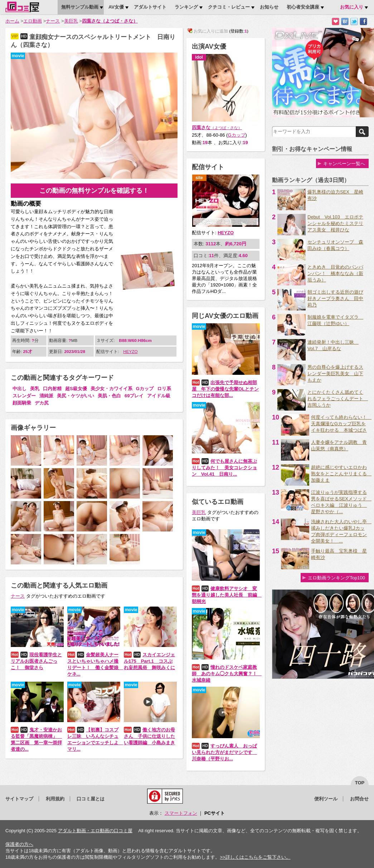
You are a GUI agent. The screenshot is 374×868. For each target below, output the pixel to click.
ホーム (12, 21)
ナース (53, 21)
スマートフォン (181, 813)
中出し (20, 389)
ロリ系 (164, 389)
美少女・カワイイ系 (111, 389)
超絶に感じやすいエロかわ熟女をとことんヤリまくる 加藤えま (341, 474)
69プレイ (134, 396)
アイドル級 (159, 396)
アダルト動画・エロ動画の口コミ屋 (95, 831)
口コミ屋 (22, 7)
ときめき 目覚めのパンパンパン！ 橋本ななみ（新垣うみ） (335, 273)
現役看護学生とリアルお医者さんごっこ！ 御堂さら (36, 661)
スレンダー (24, 396)
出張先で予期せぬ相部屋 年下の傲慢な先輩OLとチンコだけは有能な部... (225, 389)
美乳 (35, 389)
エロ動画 (33, 21)
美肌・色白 (109, 396)
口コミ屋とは (91, 799)
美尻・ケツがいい (76, 396)
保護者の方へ (19, 844)
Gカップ (145, 389)
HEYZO (130, 351)
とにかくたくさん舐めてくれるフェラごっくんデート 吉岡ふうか (338, 399)
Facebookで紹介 (363, 22)
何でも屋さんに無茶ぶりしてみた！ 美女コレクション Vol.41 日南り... (224, 468)
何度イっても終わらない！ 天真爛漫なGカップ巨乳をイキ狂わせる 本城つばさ (341, 424)
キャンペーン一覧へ (344, 164)
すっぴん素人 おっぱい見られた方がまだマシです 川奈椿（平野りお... (224, 752)
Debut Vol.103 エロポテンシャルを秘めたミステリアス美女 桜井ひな (335, 223)
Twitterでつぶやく (354, 22)
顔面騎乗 (22, 403)
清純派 (46, 396)
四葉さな (217, 127)
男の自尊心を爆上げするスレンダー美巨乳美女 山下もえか (335, 374)
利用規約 (55, 799)
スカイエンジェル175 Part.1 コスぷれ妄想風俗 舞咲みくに (149, 661)
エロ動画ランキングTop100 (336, 578)
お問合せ (359, 799)
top (360, 783)
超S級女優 (76, 389)
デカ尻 (42, 403)
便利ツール (326, 799)
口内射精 (52, 389)
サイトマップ (19, 799)
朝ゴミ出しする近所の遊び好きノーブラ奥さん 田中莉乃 (335, 298)
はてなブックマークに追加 (345, 22)
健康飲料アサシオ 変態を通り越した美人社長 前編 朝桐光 (227, 595)
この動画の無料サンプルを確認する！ (94, 191)
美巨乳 (71, 21)
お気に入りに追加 (336, 22)
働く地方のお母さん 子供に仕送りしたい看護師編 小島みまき (149, 736)
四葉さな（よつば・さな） (110, 21)
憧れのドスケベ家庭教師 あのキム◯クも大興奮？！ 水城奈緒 (227, 674)
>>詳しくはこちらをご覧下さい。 (255, 857)
